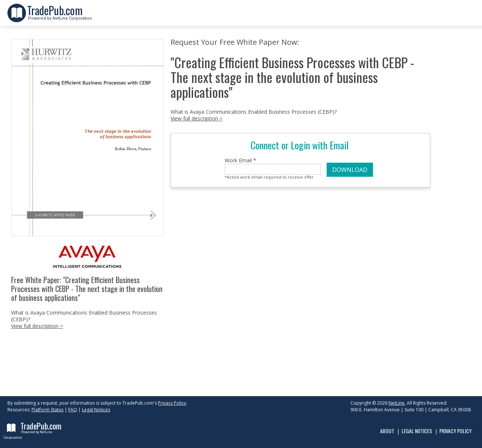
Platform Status (47, 410)
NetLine (397, 403)
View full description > (37, 326)
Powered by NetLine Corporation (60, 16)
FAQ (73, 410)
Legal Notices (96, 410)
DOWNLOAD (350, 170)
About (387, 431)
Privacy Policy (172, 403)
